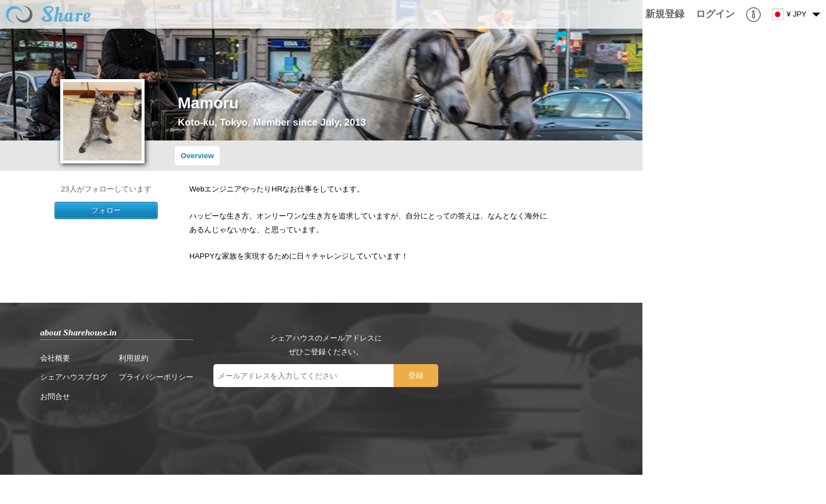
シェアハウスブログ (74, 377)
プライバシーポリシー (156, 377)
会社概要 (55, 358)
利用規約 (134, 358)
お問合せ (55, 396)
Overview (197, 156)
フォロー (106, 210)
